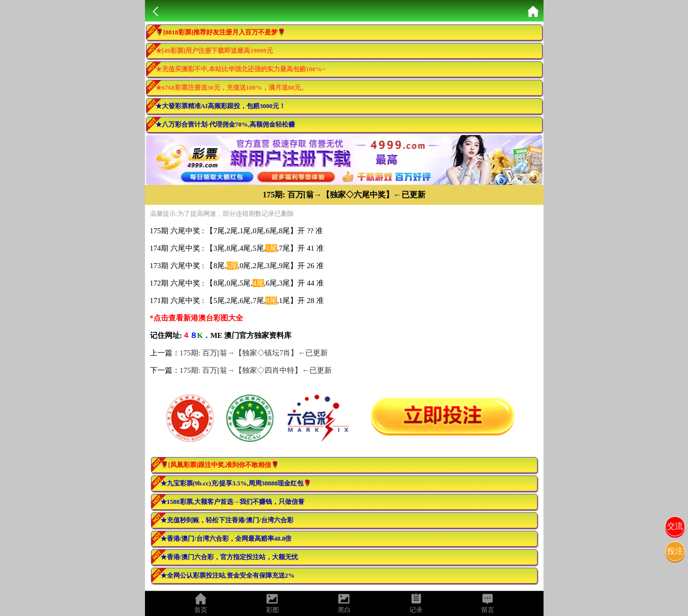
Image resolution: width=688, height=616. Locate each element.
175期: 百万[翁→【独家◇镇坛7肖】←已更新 (254, 353)
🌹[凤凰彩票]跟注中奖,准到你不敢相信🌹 (220, 465)
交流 (675, 526)
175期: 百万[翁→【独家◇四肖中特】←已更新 (256, 370)
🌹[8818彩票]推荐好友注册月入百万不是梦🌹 (221, 32)
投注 (675, 551)
